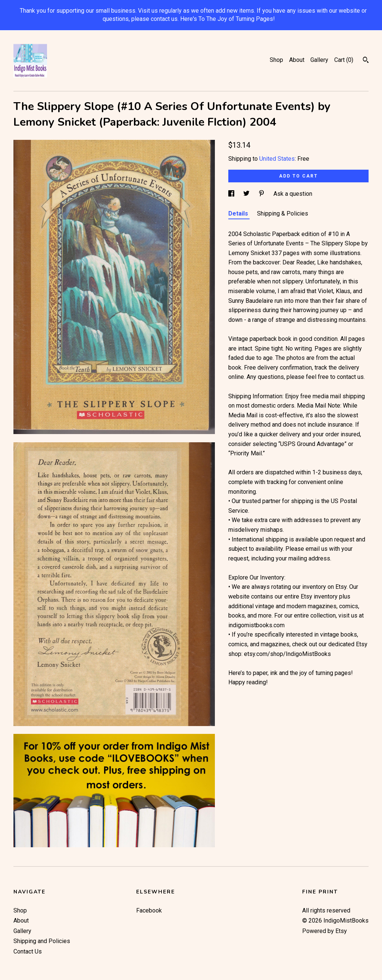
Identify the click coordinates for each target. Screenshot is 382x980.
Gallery (319, 60)
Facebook (149, 910)
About (297, 60)
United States (277, 159)
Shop (276, 60)
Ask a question (293, 194)
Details (239, 213)
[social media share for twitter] (247, 194)
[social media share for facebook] (232, 194)
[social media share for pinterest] (262, 194)
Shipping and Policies (42, 941)
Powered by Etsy (325, 931)
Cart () (344, 60)
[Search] (366, 61)
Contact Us (28, 951)
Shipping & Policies (283, 213)
